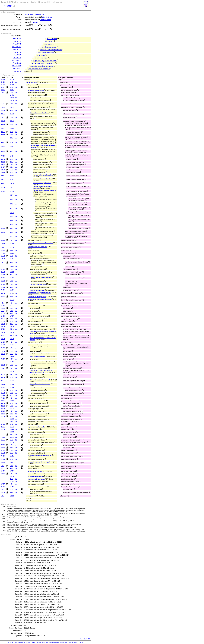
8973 (12, 232)
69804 (3, 332)
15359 (12, 388)
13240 (12, 243)
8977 (12, 208)
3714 (3, 496)
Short (44, 17)
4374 (12, 411)
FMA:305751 (17, 47)
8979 (12, 217)
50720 (3, 79)
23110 (12, 85)
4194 (12, 308)
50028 (3, 170)
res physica (50, 42)
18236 (12, 442)
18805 (3, 342)
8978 (12, 237)
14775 (3, 274)
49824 (3, 151)
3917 (12, 228)
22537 (3, 401)
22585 (3, 411)
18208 (12, 476)
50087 (3, 167)
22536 (3, 240)
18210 (12, 253)
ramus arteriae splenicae (38, 290)
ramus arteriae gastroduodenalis (42, 277)
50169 (3, 416)
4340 (12, 342)
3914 (12, 162)
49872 (3, 183)
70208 (3, 365)
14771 (3, 269)
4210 (12, 269)
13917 (12, 147)
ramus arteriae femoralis (38, 357)
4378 (12, 403)
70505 (3, 114)
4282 (12, 440)
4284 (12, 445)
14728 (12, 471)
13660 (12, 419)
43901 (3, 381)
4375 (12, 414)
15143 (12, 384)
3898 (12, 118)
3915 (12, 165)
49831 (3, 132)
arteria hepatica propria (40, 284)
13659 (12, 100)
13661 (12, 422)
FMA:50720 (17, 71)
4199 (12, 468)
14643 (12, 496)
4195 (12, 311)
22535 (3, 409)
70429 (3, 253)
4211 (12, 274)
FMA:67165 (17, 44)
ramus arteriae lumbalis (36, 471)
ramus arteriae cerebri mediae (43, 179)
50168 (3, 187)
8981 (12, 224)
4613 (3, 303)
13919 (12, 156)
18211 (12, 258)
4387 (12, 390)
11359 (12, 371)
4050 (12, 87)
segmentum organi (43, 58)
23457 (12, 187)
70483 (3, 456)
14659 (12, 82)
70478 (3, 463)
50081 (3, 179)
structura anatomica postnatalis (52, 50)
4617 (3, 311)
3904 (12, 142)
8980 (12, 221)
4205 (12, 493)
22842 (3, 247)
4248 (12, 459)
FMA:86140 (17, 58)
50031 (3, 176)
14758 (3, 429)
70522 (3, 147)
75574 (3, 445)
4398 (12, 393)
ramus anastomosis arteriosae (38, 247)
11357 (12, 345)
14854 (3, 316)
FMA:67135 (17, 49)
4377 (12, 368)
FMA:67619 (17, 55)
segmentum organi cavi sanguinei (42, 66)
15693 (12, 339)
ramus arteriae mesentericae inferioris (41, 456)
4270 (11, 424)
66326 (3, 82)
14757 (3, 484)
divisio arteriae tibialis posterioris (41, 380)
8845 (12, 479)
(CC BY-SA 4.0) (79, 642)
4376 (12, 240)
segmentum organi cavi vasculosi (44, 63)
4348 (12, 365)
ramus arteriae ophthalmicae (43, 183)
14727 (12, 316)
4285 (12, 448)
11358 (12, 362)
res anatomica (53, 39)
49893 (3, 293)
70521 (3, 129)
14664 (11, 293)
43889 (3, 406)
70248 (3, 351)
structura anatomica (50, 47)
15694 (12, 332)
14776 (3, 281)
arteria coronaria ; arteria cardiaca (40, 293)
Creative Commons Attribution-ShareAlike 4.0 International (62, 642)
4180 (12, 297)
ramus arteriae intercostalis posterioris (41, 299)
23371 (12, 179)
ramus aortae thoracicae (36, 476)
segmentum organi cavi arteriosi (40, 69)
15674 (12, 267)
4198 (12, 319)
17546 (3, 474)
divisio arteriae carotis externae (39, 113)
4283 (12, 435)
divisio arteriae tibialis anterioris (41, 384)
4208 (12, 256)
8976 (12, 204)
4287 (12, 321)
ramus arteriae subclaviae (37, 90)
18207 (12, 306)
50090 (3, 228)
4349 (12, 351)
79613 (3, 243)
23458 (12, 114)
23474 (12, 176)
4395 (12, 377)
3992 (12, 172)
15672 (12, 95)
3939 (3, 104)
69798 (3, 329)
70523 (3, 156)
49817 (3, 142)
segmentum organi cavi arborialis (46, 61)
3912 (12, 151)
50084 (3, 165)
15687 (11, 329)
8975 (12, 200)
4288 (11, 324)
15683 (11, 481)
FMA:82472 (17, 52)
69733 (3, 393)
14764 (3, 321)
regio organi (42, 55)
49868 (3, 159)
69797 (3, 336)
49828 (3, 134)
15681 (12, 463)
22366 (3, 487)
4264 (12, 453)
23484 (12, 183)
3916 (12, 167)
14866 (3, 471)
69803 (3, 339)
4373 (12, 359)
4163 (3, 466)
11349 (12, 437)
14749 (3, 459)
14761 (3, 440)
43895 (3, 377)
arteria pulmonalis (32, 82)
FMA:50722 (17, 63)
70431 (3, 262)
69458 (3, 326)
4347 (12, 354)
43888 (3, 403)
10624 (3, 308)
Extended (50, 17)
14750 (3, 453)
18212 (12, 272)
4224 (12, 284)
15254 (12, 381)
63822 (3, 297)
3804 (12, 104)
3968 (12, 170)
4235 (12, 287)
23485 (12, 191)
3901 (12, 124)
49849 (3, 162)
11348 (12, 429)
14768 (3, 256)
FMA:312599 (17, 66)
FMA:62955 (17, 39)
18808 (3, 324)
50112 (3, 191)
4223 (12, 281)
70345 (3, 90)
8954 (12, 138)
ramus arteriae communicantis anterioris (41, 243)
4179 (12, 466)
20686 (3, 348)
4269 (12, 450)
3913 (12, 159)
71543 (3, 493)
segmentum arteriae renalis (37, 427)
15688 (11, 336)
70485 (3, 427)
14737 (3, 468)
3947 (3, 118)
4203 (12, 484)
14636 (12, 326)
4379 (12, 406)
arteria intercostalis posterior (38, 297)
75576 (3, 448)
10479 (12, 356)
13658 (12, 98)
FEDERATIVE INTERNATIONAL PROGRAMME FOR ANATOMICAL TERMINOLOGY (28, 642)
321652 (3, 232)
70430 (3, 258)
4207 (11, 251)
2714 (12, 474)
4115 (11, 396)
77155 (3, 359)
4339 (12, 398)
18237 (12, 432)
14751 (3, 424)
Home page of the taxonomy (34, 14)
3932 (3, 93)
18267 (12, 213)
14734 (3, 313)
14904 (12, 409)
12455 (3, 306)
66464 (3, 85)
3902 (12, 134)
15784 (12, 427)
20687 (3, 354)
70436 (3, 278)
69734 (3, 390)
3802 (12, 93)
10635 (3, 110)
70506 (3, 121)
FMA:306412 (17, 60)
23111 (12, 90)
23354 (12, 121)
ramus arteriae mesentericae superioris (41, 462)
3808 (12, 110)
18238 (12, 487)
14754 (3, 450)
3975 (12, 416)
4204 (12, 489)
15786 (12, 300)
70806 (3, 319)
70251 (3, 356)
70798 (3, 396)
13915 (12, 129)
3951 (3, 87)
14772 (3, 284)
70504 (3, 107)
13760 (12, 247)
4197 (12, 313)
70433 (3, 272)
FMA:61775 (17, 41)
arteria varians (31, 496)
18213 (12, 290)
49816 (3, 124)
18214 (12, 278)
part (16, 82)
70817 (3, 368)
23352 (12, 107)
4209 (12, 262)
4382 (12, 375)
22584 (3, 414)
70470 (3, 290)
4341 (12, 348)
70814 (3, 398)
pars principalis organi (47, 52)
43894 (3, 375)
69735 (3, 388)
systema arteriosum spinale (37, 479)
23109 (12, 79)
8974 (12, 195)
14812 (3, 251)
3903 (12, 132)
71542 (3, 489)
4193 (12, 303)
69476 (3, 384)
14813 (12, 401)
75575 (3, 437)
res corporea (49, 44)
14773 (3, 287)
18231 (12, 456)
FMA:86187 (17, 69)
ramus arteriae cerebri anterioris (44, 175)
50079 (3, 172)
